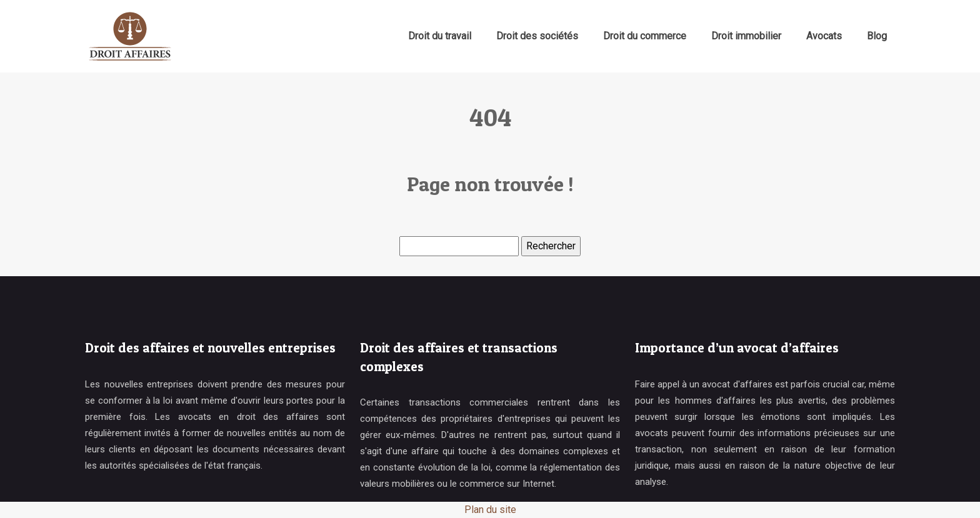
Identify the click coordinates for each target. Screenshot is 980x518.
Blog (877, 36)
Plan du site (490, 510)
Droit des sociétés (537, 36)
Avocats (824, 36)
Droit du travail (440, 36)
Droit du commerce (645, 36)
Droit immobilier (746, 36)
